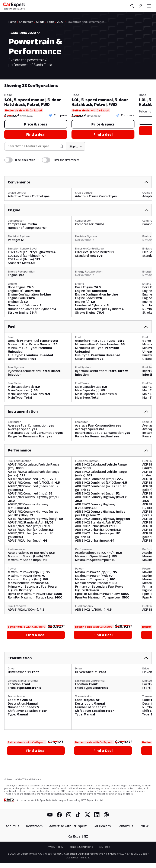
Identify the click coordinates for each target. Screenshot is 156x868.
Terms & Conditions (81, 847)
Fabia (51, 22)
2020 (60, 22)
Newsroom (34, 826)
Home (12, 22)
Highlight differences (66, 160)
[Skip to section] (76, 146)
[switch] (8, 160)
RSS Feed (104, 847)
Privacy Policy (55, 847)
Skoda (40, 22)
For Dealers (102, 826)
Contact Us (125, 826)
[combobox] (34, 33)
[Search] (132, 6)
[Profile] (141, 6)
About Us (12, 826)
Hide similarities (25, 160)
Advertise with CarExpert (68, 826)
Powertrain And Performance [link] (85, 22)
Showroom (26, 22)
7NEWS (145, 826)
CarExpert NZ (78, 836)
